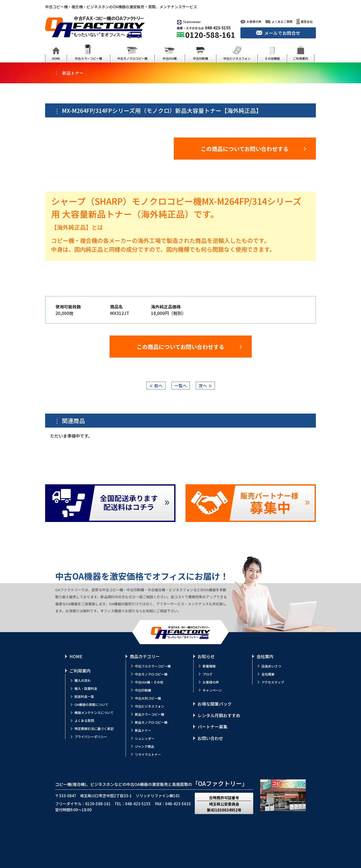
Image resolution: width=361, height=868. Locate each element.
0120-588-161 (210, 35)
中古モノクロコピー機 (151, 674)
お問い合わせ (210, 738)
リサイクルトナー (148, 754)
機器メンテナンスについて (94, 713)
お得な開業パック (215, 704)
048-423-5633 (178, 804)
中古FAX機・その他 (149, 682)
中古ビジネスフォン (150, 706)
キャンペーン (212, 690)
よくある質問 (84, 721)
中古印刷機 (143, 690)
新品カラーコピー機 (150, 714)
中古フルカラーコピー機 (153, 666)
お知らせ (206, 656)
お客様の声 (211, 682)
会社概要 (268, 674)
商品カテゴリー (145, 656)
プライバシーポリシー (91, 737)
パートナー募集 (212, 727)
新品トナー (143, 730)
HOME (76, 656)
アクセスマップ (273, 682)
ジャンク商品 (145, 746)
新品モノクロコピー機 (151, 722)
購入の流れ (83, 680)
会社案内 (265, 656)
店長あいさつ (271, 666)
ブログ (207, 674)
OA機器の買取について (91, 705)
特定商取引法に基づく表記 (94, 729)
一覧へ (181, 386)
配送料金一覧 (84, 696)
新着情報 (209, 666)
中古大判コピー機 (148, 698)
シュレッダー (145, 738)
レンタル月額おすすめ (219, 715)
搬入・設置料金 (86, 688)
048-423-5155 (218, 28)
